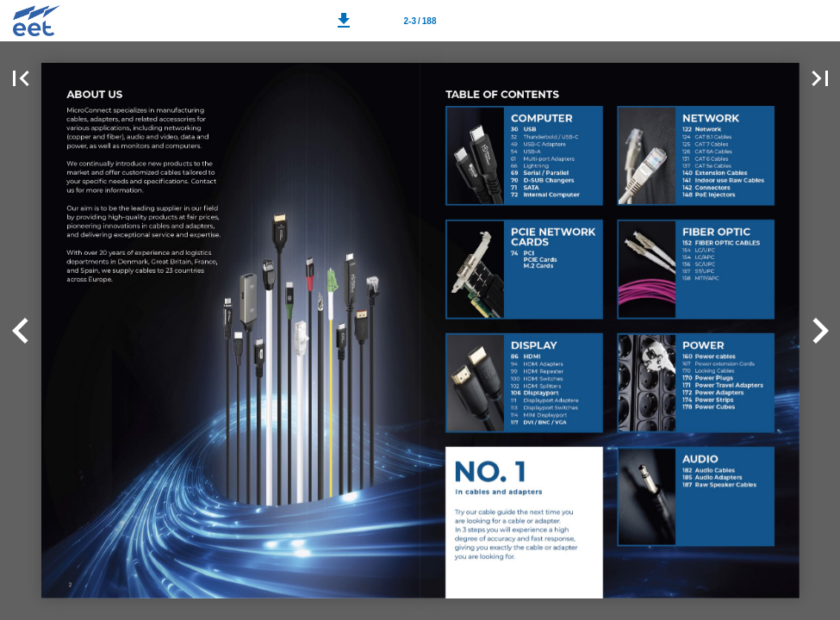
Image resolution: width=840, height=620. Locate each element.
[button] (344, 21)
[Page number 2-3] (420, 21)
